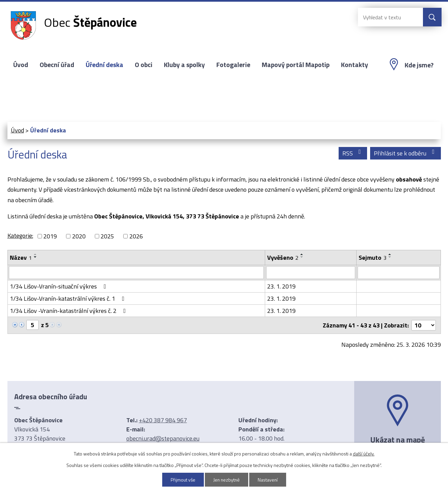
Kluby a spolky (184, 65)
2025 (107, 236)
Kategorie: (20, 236)
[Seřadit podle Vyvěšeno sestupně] (302, 257)
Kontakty (355, 65)
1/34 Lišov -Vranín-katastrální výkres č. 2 (69, 311)
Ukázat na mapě (398, 440)
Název (21, 258)
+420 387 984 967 (163, 420)
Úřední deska (104, 65)
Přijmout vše (182, 480)
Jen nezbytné (226, 480)
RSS (353, 153)
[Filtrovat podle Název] (136, 273)
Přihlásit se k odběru (406, 153)
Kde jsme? (419, 65)
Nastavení (268, 480)
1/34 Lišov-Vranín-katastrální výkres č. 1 (69, 299)
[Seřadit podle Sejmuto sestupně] (390, 257)
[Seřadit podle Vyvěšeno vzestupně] (302, 254)
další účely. (364, 454)
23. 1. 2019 (281, 286)
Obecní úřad (57, 65)
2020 (79, 236)
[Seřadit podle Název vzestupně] (36, 254)
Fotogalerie (233, 65)
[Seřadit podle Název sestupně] (36, 257)
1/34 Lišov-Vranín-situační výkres (59, 286)
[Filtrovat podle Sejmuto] (399, 273)
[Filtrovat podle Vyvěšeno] (311, 273)
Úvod (21, 65)
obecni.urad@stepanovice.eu (163, 438)
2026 (136, 236)
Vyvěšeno (283, 258)
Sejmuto (372, 258)
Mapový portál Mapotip (296, 65)
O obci (144, 65)
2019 (50, 236)
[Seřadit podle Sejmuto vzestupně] (390, 254)
